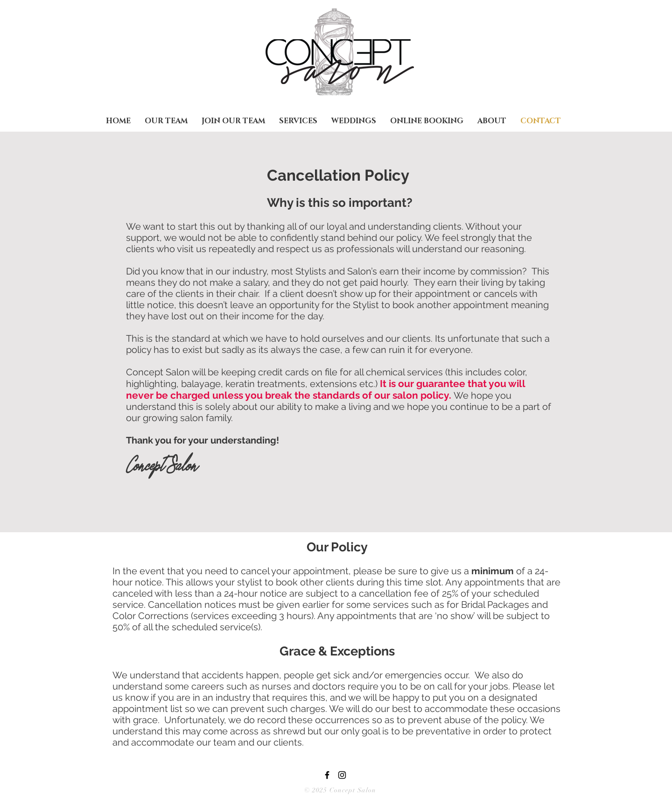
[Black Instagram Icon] (342, 775)
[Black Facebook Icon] (327, 775)
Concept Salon (352, 790)
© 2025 (316, 790)
